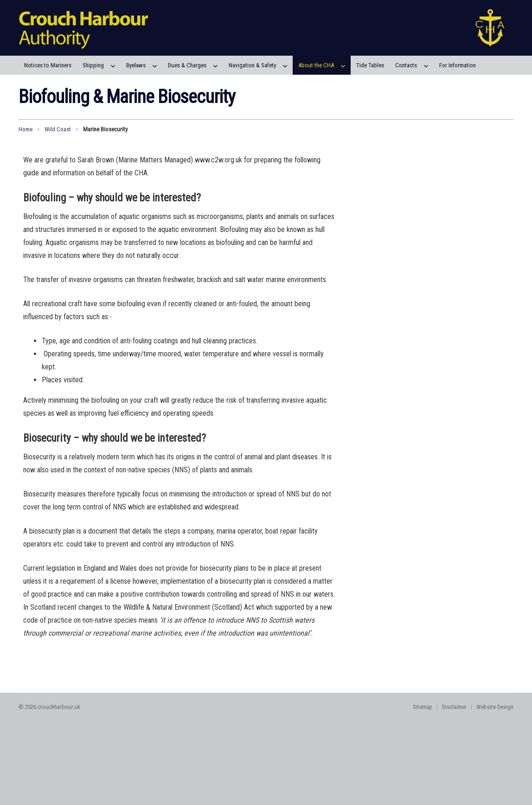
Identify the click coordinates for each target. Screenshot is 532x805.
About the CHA (316, 65)
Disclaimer (454, 707)
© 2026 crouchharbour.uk (49, 707)
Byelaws (136, 65)
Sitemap (423, 707)
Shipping (93, 65)
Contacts (406, 65)
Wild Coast (58, 129)
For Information (458, 65)
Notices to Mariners (48, 65)
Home (26, 129)
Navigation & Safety (252, 65)
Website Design (495, 707)
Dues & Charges (187, 65)
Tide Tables (370, 65)
